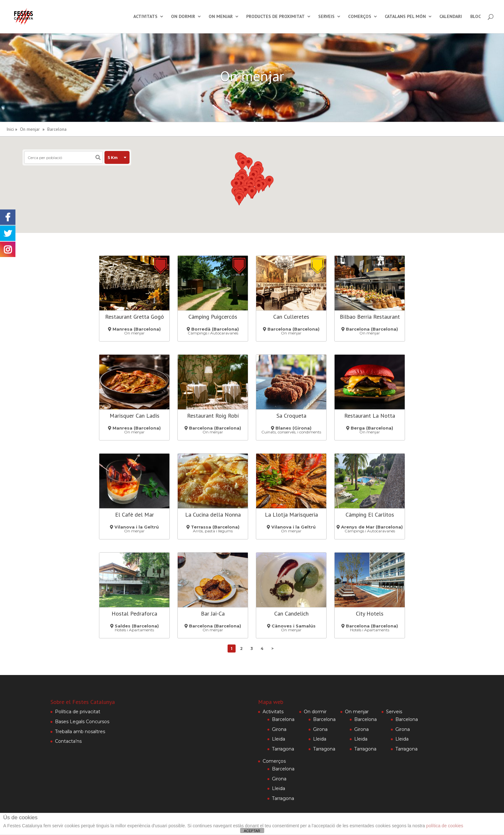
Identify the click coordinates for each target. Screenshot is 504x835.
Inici (10, 129)
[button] (248, 163)
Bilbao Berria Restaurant (370, 317)
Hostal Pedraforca (134, 613)
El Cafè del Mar (135, 515)
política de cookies (445, 826)
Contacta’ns (68, 741)
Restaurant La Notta (370, 416)
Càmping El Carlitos (370, 515)
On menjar (221, 17)
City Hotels (370, 613)
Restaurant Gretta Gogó (135, 317)
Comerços (360, 17)
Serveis (326, 17)
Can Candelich (291, 613)
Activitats (145, 17)
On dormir (183, 17)
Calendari (451, 17)
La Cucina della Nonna (213, 515)
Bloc (476, 17)
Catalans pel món (405, 17)
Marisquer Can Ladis (135, 416)
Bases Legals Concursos (82, 722)
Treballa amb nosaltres (80, 732)
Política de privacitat (78, 712)
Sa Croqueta (291, 416)
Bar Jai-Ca (213, 613)
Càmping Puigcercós (213, 317)
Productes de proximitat (275, 17)
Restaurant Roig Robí (213, 416)
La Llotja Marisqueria (291, 515)
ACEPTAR (252, 831)
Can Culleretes (291, 317)
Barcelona (57, 129)
